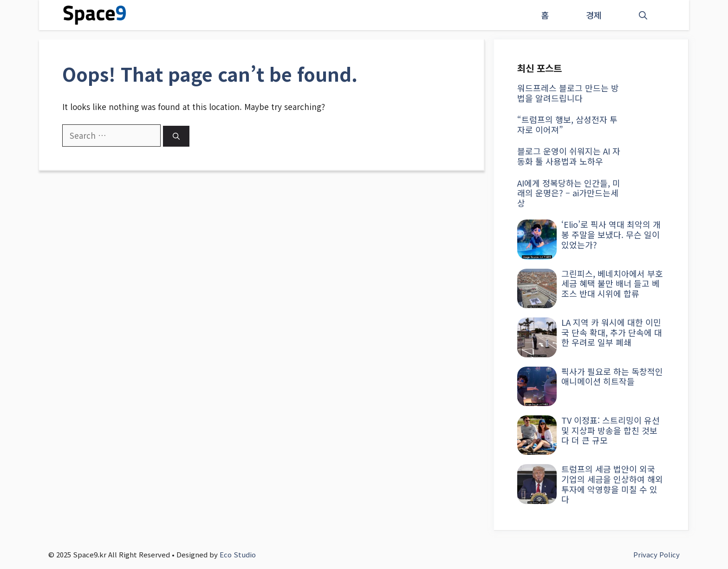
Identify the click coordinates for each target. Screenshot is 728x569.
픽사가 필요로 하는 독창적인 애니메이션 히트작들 (612, 376)
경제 (594, 15)
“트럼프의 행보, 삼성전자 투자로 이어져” (567, 124)
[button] (643, 15)
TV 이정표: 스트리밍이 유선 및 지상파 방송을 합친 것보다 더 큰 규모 (611, 430)
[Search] (176, 136)
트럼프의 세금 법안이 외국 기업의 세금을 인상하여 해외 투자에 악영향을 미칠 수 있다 (612, 484)
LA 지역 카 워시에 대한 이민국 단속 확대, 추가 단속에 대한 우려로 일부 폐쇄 (612, 332)
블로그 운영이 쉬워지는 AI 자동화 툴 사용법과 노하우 (569, 156)
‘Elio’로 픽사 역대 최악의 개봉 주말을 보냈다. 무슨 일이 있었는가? (611, 234)
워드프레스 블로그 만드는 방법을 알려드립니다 (568, 93)
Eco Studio (238, 554)
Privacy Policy (656, 554)
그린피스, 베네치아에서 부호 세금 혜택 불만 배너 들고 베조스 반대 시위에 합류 (612, 283)
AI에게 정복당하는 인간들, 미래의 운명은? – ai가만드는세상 (569, 193)
